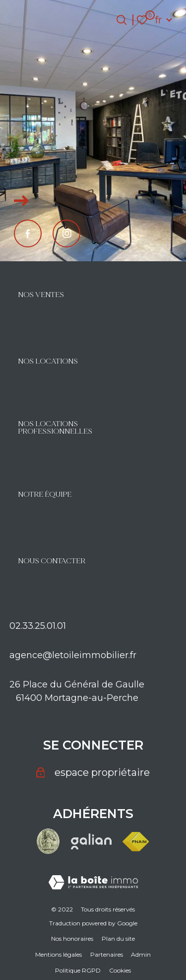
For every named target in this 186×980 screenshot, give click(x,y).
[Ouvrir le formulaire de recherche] (122, 20)
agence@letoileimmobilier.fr (73, 655)
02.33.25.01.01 (38, 626)
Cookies (120, 970)
